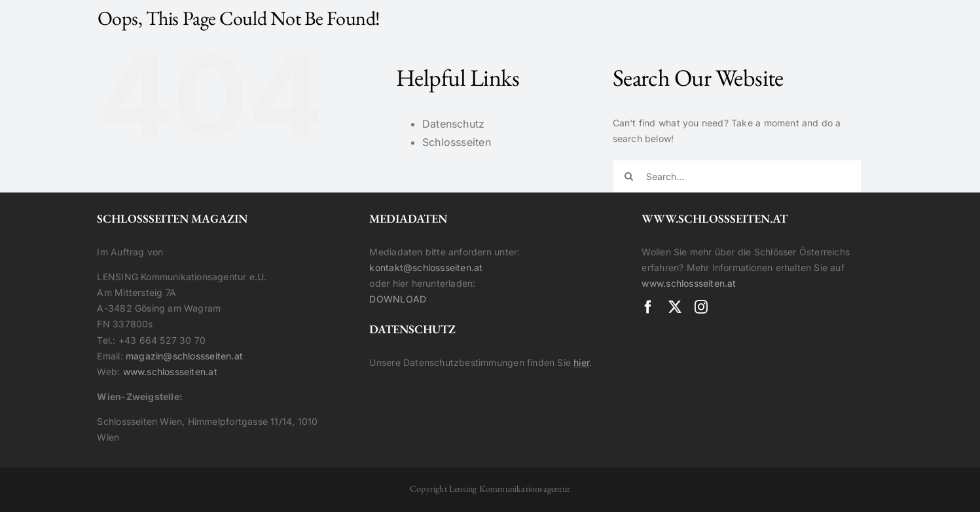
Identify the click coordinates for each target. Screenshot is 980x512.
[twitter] (675, 307)
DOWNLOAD (398, 299)
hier (581, 362)
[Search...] (737, 176)
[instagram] (701, 307)
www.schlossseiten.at (170, 372)
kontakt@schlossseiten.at (426, 267)
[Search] (629, 176)
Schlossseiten (457, 142)
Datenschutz (453, 124)
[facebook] (648, 307)
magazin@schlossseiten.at (184, 356)
